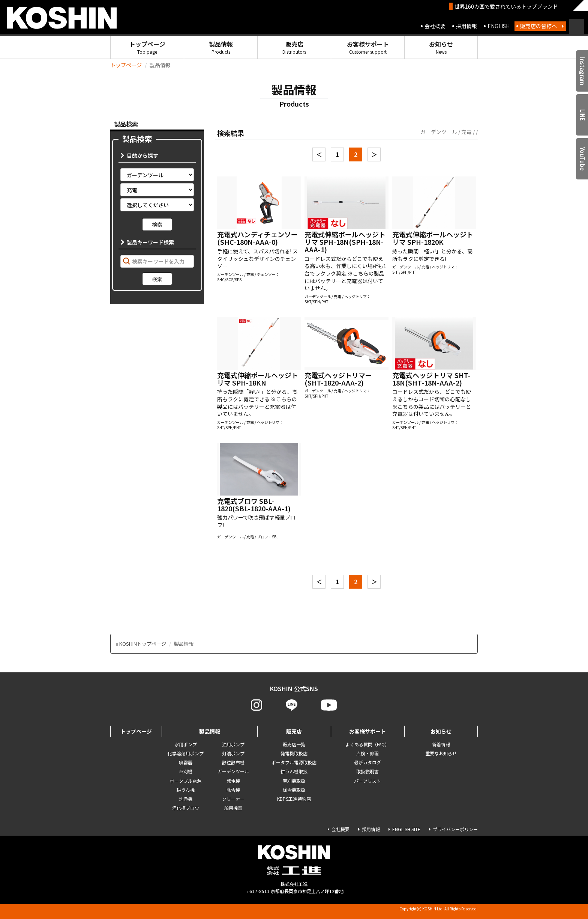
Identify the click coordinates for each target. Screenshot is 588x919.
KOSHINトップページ (143, 644)
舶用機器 (233, 808)
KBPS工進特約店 (294, 799)
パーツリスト (367, 781)
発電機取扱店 (294, 753)
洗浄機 (186, 799)
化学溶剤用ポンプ (186, 753)
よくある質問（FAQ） (367, 744)
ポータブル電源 (186, 781)
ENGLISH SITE (406, 829)
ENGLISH (499, 26)
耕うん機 (186, 790)
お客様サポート (368, 47)
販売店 (294, 47)
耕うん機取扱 (294, 771)
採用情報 (466, 26)
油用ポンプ (233, 744)
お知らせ (441, 47)
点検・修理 (367, 753)
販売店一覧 (294, 744)
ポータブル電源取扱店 (294, 762)
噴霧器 (186, 762)
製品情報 (221, 47)
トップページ (147, 47)
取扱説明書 (367, 771)
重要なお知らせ (441, 753)
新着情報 (441, 744)
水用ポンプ (186, 744)
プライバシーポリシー (455, 829)
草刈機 (186, 771)
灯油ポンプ (233, 753)
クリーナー (233, 799)
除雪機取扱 (294, 790)
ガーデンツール (233, 771)
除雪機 (233, 790)
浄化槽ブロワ (186, 808)
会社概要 (435, 26)
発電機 (233, 781)
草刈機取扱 (294, 781)
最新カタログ (367, 762)
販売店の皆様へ (538, 26)
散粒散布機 (233, 762)
